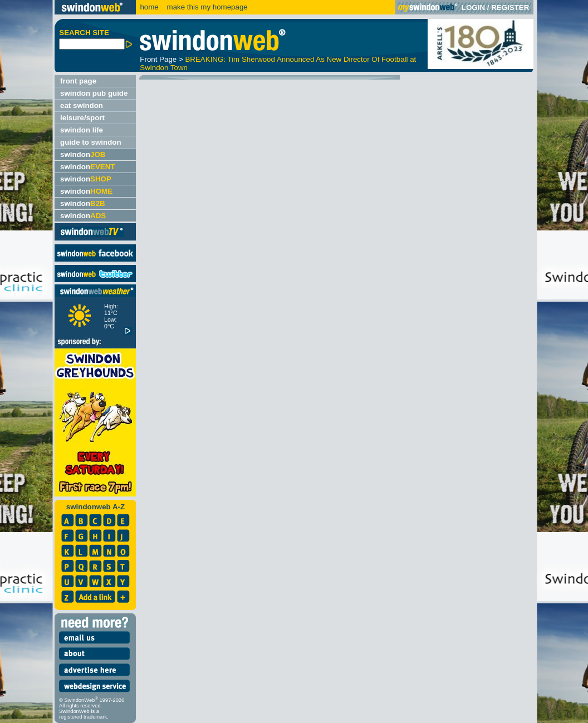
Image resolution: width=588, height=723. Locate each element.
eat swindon (82, 105)
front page (78, 81)
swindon (83, 154)
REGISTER (510, 8)
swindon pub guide (94, 93)
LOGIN (473, 8)
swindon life (82, 130)
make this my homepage (206, 7)
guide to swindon (91, 142)
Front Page (158, 59)
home (149, 7)
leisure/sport (82, 118)
